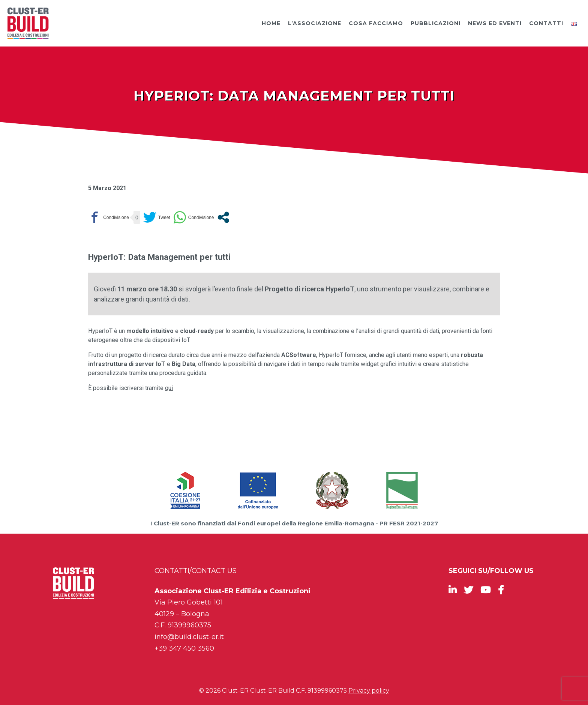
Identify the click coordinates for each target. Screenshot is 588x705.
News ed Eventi (495, 23)
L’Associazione (315, 23)
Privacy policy (369, 691)
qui (169, 388)
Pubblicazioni (436, 23)
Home (271, 23)
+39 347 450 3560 (184, 648)
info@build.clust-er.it (189, 637)
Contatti (546, 23)
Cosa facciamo (376, 23)
